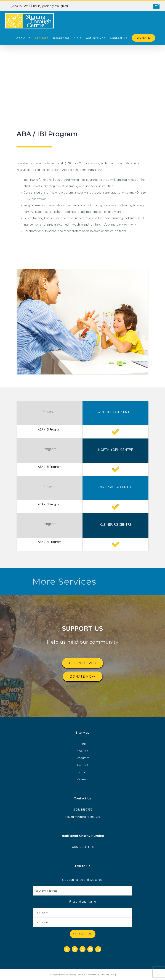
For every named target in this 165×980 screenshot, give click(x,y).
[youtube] (90, 949)
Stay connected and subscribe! (83, 887)
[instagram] (82, 949)
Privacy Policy (109, 975)
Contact (83, 765)
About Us (83, 751)
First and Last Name (83, 902)
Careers (83, 779)
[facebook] (67, 949)
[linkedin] (98, 949)
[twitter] (75, 949)
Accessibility (94, 975)
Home (82, 744)
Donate (83, 772)
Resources (82, 758)
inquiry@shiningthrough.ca (50, 6)
